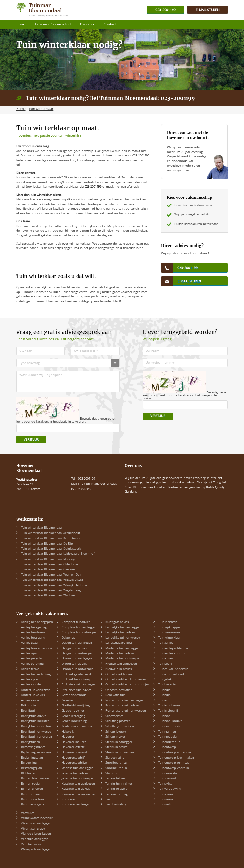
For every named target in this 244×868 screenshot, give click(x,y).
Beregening (29, 763)
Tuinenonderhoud (171, 675)
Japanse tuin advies (75, 774)
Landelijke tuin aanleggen (123, 628)
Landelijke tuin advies (120, 633)
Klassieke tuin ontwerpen (79, 795)
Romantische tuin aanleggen (125, 701)
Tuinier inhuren (169, 706)
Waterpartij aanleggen (36, 850)
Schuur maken (116, 737)
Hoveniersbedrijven (75, 763)
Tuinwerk (165, 805)
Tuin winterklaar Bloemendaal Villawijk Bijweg (52, 580)
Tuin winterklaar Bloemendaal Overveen (49, 570)
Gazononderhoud (74, 695)
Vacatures (28, 813)
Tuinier (163, 701)
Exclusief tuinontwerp (76, 680)
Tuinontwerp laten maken (176, 758)
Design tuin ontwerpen (78, 654)
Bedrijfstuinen (30, 742)
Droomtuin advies (74, 664)
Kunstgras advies (117, 622)
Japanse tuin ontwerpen (78, 779)
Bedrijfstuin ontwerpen (37, 732)
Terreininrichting (117, 795)
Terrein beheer (116, 779)
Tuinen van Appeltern (173, 669)
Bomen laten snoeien (36, 779)
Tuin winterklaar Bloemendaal (42, 528)
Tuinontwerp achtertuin (175, 753)
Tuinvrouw (166, 795)
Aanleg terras (30, 669)
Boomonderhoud (33, 800)
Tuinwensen (166, 800)
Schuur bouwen (117, 732)
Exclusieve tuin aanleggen (79, 685)
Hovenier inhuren (74, 742)
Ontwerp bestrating (119, 690)
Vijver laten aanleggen (36, 824)
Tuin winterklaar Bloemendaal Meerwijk (48, 559)
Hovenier (68, 737)
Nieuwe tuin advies (119, 669)
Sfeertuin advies (116, 747)
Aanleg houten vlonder (37, 649)
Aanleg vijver (30, 680)
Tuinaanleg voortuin (172, 654)
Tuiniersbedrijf (168, 711)
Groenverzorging (73, 716)
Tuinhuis (164, 690)
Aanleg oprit (29, 654)
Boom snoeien (31, 795)
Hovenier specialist (74, 753)
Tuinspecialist (167, 779)
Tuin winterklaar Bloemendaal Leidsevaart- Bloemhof (58, 554)
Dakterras (68, 638)
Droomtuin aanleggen (77, 659)
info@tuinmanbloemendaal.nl (75, 183)
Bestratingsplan (31, 768)
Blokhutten (29, 774)
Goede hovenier (73, 711)
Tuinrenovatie (168, 774)
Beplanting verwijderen (37, 753)
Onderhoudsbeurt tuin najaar (126, 680)
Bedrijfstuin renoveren (37, 737)
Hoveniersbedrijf (73, 758)
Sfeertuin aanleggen (119, 742)
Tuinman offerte (169, 726)
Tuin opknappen (170, 628)
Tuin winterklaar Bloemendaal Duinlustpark (51, 549)
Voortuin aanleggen (35, 839)
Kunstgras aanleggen (76, 805)
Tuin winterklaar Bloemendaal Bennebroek (51, 538)
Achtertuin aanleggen (36, 690)
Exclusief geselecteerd (76, 675)
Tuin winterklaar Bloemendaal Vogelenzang (51, 591)
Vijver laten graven (34, 829)
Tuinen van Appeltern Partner (158, 488)
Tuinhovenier (167, 685)
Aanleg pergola (31, 659)
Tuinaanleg (166, 643)
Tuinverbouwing (169, 789)
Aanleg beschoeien (34, 633)
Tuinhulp (164, 695)
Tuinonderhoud (169, 742)
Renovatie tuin (115, 695)
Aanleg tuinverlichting (36, 675)
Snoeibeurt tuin (116, 768)
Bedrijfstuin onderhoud (37, 726)
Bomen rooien (31, 784)
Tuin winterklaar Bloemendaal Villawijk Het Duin (54, 586)
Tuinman (164, 716)
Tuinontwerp (167, 747)
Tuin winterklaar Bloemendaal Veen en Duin (52, 575)
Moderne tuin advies (120, 654)
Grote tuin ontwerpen (77, 726)
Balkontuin (28, 706)
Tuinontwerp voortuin (174, 768)
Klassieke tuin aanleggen (78, 784)
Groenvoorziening (74, 721)
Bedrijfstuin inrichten (35, 721)
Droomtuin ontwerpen (78, 669)
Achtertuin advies (33, 695)
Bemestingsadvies (33, 747)
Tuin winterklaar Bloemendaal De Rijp (47, 544)
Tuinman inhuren (170, 721)
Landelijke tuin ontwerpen (124, 638)
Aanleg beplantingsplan (37, 622)
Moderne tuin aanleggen (122, 649)
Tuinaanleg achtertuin (173, 649)
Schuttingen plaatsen (120, 726)
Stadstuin (112, 774)
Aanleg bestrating (33, 638)
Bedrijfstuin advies (34, 716)
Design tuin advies (74, 649)
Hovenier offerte (73, 747)
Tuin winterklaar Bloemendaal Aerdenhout (51, 533)
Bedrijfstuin (29, 711)
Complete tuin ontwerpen (80, 633)
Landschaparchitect (119, 643)
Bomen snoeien (32, 789)
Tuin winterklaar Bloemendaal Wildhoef (48, 596)
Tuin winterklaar (169, 638)
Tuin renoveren (169, 633)
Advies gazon (30, 701)
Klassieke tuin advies (76, 789)
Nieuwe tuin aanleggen (121, 664)
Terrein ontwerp (117, 789)
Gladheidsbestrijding (76, 706)
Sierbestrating (115, 758)
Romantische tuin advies (122, 706)
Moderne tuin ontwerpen (123, 659)
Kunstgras (68, 800)
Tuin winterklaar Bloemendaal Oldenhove (50, 565)
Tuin (108, 800)
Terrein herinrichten (119, 784)
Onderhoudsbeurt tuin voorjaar (128, 685)
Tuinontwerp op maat (173, 763)
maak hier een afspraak (122, 187)
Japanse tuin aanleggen (78, 768)
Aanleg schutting (32, 664)
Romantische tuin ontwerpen (126, 711)
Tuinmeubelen (168, 737)
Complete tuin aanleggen (79, 628)
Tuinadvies (166, 659)
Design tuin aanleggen (77, 643)
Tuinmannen (167, 732)
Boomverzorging (33, 805)
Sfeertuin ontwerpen (120, 753)
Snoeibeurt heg (116, 763)
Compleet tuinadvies (76, 622)
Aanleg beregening (34, 628)
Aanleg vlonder (31, 685)
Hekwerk (68, 732)
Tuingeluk (165, 680)
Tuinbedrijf (166, 664)
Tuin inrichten (168, 622)
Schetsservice (114, 716)
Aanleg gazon (30, 643)
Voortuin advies (32, 844)
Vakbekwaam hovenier (37, 818)
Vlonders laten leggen (36, 834)
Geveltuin (68, 701)
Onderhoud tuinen (119, 675)
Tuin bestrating (116, 805)
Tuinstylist (165, 784)
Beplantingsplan (32, 758)
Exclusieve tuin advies (76, 690)
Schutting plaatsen (118, 721)
